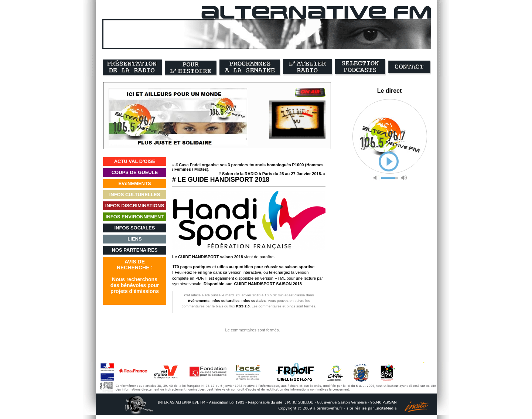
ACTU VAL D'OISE (135, 161)
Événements (199, 301)
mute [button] (376, 178)
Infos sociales (254, 301)
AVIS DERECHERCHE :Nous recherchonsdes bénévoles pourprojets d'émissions (135, 276)
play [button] (389, 161)
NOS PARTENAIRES (135, 250)
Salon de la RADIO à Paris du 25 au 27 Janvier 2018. (272, 174)
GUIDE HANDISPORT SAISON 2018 (268, 284)
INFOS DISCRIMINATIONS (135, 206)
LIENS (134, 239)
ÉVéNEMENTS (134, 183)
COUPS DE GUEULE (135, 172)
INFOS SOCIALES (135, 228)
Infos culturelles (225, 301)
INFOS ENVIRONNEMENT (135, 217)
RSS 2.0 (243, 306)
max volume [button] (404, 178)
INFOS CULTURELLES (135, 195)
